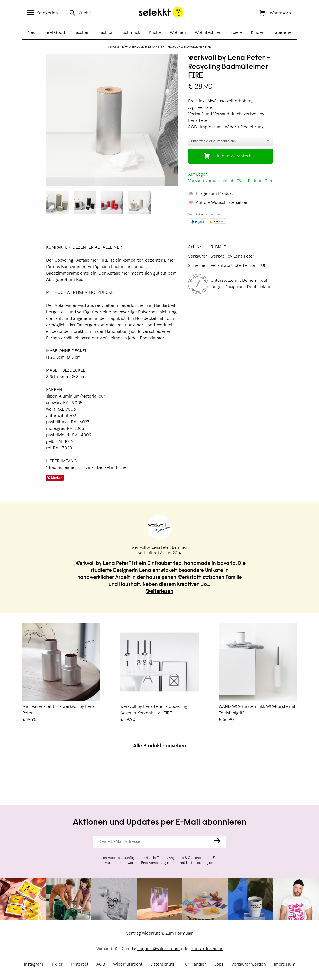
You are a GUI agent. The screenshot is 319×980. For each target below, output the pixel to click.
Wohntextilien (208, 33)
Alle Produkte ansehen (160, 746)
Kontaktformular (207, 949)
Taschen (82, 33)
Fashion (106, 33)
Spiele (236, 33)
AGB (101, 964)
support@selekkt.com (159, 949)
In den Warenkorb (234, 156)
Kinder (257, 33)
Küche (155, 33)
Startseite (116, 47)
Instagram (34, 964)
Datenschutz (162, 964)
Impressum (285, 964)
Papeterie (282, 33)
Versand (206, 108)
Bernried (180, 547)
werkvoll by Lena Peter (233, 256)
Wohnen (178, 33)
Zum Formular (179, 933)
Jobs (219, 964)
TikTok (57, 964)
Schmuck (131, 33)
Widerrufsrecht (128, 964)
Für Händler (194, 964)
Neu (32, 33)
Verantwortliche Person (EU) (238, 266)
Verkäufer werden (249, 964)
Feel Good (55, 33)
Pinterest (80, 964)
